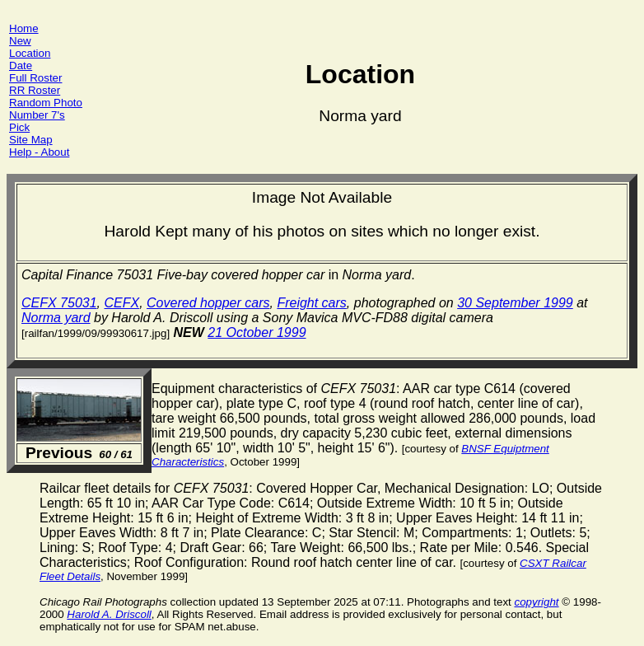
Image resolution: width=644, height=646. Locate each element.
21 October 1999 (257, 332)
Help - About (39, 152)
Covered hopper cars (208, 303)
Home (24, 28)
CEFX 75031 (59, 303)
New (20, 41)
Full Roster (35, 78)
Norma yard (56, 318)
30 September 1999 (515, 303)
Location (30, 53)
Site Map (31, 140)
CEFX (122, 303)
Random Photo (46, 103)
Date (21, 66)
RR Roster (35, 90)
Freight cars (311, 303)
